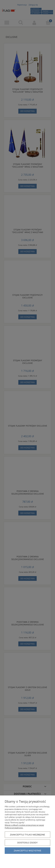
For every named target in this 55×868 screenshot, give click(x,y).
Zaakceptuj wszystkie (28, 851)
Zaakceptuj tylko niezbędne (28, 835)
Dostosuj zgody (27, 843)
